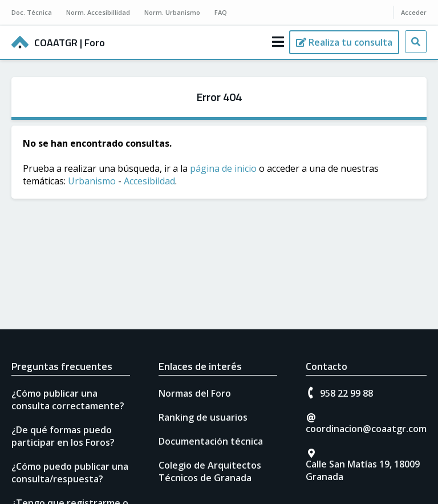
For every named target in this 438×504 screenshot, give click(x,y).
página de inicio (223, 168)
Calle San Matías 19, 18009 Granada (363, 470)
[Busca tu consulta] (416, 42)
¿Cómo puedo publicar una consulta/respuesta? (70, 473)
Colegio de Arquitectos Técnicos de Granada (210, 471)
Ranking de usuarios (203, 417)
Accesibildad (149, 181)
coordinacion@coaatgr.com (366, 429)
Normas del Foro (195, 393)
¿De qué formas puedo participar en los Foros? (63, 436)
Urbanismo (92, 181)
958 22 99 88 (346, 393)
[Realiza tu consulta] (344, 42)
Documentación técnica (211, 441)
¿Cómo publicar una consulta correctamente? (68, 400)
